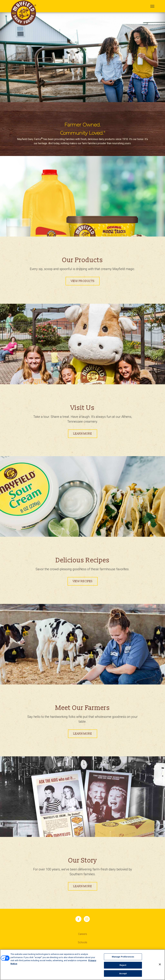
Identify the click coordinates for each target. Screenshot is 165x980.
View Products (83, 281)
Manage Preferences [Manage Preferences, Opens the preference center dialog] (123, 957)
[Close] (160, 965)
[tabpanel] (82, 57)
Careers (83, 934)
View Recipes (83, 581)
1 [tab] (82, 62)
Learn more (83, 434)
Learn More (83, 734)
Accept (123, 974)
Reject (123, 966)
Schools (82, 942)
